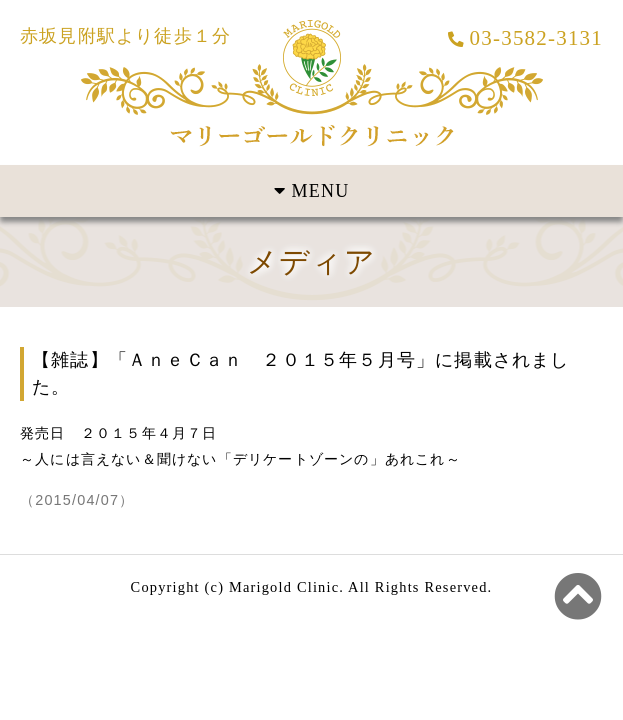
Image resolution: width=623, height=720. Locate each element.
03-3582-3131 (525, 38)
